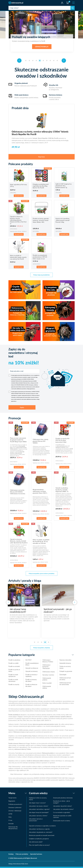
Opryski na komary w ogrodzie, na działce (42, 827)
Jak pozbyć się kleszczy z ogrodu (39, 830)
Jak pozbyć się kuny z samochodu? (36, 821)
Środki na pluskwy (14, 661)
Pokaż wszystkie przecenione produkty (42, 575)
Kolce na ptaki (47, 684)
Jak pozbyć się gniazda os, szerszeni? (41, 833)
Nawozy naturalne (65, 661)
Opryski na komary (32, 672)
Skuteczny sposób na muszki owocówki (42, 836)
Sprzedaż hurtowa (36, 855)
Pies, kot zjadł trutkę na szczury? (39, 846)
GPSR (10, 815)
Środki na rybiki (13, 664)
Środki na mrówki (14, 667)
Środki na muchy (14, 686)
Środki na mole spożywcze (13, 677)
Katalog (11, 855)
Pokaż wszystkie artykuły (42, 649)
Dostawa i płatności (15, 809)
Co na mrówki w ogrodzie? (62, 814)
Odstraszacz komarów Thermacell (46, 668)
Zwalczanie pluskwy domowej (63, 799)
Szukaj (73, 8)
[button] (26, 62)
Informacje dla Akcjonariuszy (13, 829)
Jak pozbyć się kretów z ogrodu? (39, 810)
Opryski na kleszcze (32, 669)
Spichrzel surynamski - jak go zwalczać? (58, 612)
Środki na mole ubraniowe (13, 682)
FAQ (10, 818)
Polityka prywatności (15, 805)
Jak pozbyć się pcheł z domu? (63, 807)
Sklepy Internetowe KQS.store (18, 865)
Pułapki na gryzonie (66, 672)
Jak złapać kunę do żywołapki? (39, 814)
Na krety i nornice (48, 676)
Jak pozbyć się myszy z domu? (39, 807)
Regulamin (12, 802)
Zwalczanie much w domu (62, 822)
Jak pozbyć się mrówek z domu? (63, 810)
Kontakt (11, 825)
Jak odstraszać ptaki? (36, 843)
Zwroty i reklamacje (15, 812)
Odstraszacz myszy (49, 673)
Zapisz (22, 409)
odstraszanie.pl (16, 3)
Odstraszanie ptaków (47, 680)
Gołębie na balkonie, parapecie (39, 840)
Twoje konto (62, 3)
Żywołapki (63, 676)
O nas (10, 821)
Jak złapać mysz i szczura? (37, 804)
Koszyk (67, 1)
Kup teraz (41, 158)
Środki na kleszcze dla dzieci (31, 686)
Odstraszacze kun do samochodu (65, 685)
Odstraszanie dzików (47, 688)
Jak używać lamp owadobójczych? (19, 612)
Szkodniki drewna (65, 664)
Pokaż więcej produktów (41, 276)
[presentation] (19, 62)
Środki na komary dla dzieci (31, 682)
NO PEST (28, 661)
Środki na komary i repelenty (31, 677)
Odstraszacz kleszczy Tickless (48, 662)
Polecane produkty (22, 855)
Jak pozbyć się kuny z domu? (38, 817)
